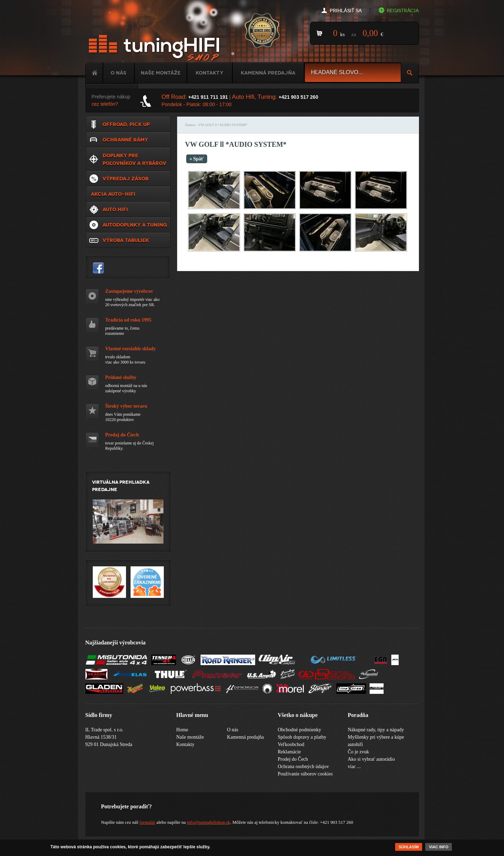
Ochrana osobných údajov (303, 767)
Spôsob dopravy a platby (302, 737)
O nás (118, 73)
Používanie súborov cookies (305, 774)
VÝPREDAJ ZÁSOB (125, 179)
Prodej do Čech (293, 759)
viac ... (354, 767)
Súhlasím (409, 848)
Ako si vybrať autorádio (372, 759)
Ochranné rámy (125, 140)
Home (94, 73)
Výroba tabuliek (126, 240)
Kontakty (209, 73)
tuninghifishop (98, 268)
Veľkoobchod (291, 744)
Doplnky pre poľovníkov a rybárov (134, 159)
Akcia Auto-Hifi (113, 194)
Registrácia (403, 11)
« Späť (197, 159)
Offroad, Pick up (126, 124)
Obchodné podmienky (300, 730)
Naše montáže (161, 73)
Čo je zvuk (359, 752)
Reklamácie (289, 752)
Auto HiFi (115, 209)
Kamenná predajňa (268, 73)
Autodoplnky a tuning (135, 225)
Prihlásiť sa (346, 11)
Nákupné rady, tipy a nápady (376, 730)
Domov (190, 125)
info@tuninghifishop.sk (209, 822)
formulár (147, 822)
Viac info (439, 848)
